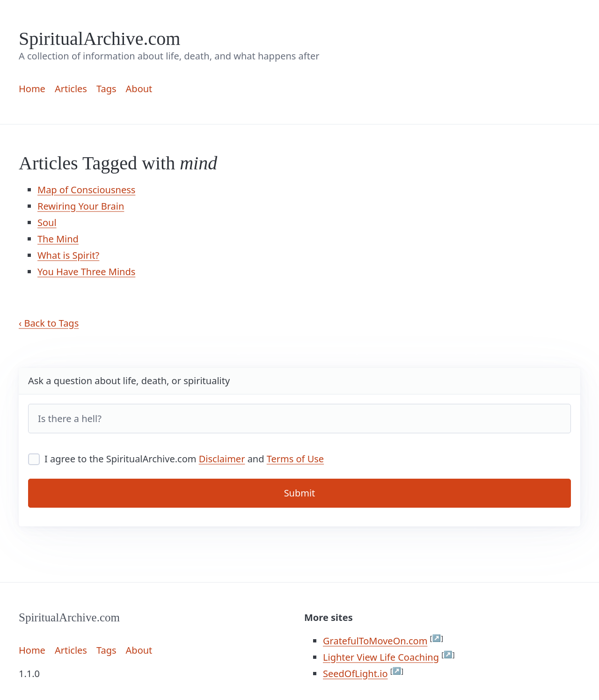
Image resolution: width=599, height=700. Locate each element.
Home (32, 89)
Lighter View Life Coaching (381, 657)
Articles (71, 89)
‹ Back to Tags (49, 323)
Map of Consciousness (86, 190)
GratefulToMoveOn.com (375, 641)
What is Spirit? (68, 255)
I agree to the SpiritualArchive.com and (176, 459)
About (139, 89)
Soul (47, 222)
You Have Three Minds (86, 272)
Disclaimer (222, 459)
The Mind (58, 239)
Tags (106, 89)
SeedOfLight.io (355, 674)
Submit (300, 493)
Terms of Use (295, 459)
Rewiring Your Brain (81, 206)
